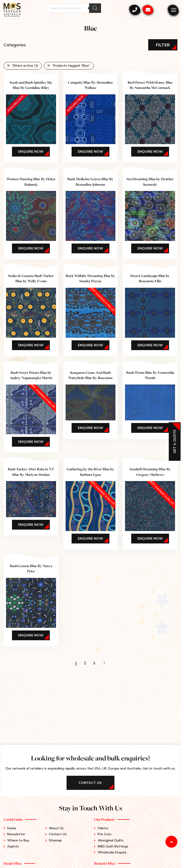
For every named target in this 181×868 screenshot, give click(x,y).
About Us (56, 828)
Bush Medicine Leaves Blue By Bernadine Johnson (90, 182)
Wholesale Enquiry (112, 852)
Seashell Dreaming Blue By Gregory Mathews (150, 472)
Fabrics (103, 828)
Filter (163, 45)
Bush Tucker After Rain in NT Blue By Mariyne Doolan (31, 472)
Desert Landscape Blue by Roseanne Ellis (150, 278)
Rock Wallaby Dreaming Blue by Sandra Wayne (90, 278)
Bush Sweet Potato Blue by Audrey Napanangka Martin (31, 375)
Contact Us (58, 834)
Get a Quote (175, 442)
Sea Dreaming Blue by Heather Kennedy (150, 182)
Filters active (25, 65)
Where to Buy (18, 840)
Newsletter (16, 834)
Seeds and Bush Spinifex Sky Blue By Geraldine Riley (31, 85)
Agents (13, 846)
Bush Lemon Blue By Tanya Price (31, 568)
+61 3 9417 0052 (135, 10)
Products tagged (72, 65)
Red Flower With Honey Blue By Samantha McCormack (150, 85)
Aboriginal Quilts (111, 840)
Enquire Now (31, 152)
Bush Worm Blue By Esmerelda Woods (150, 375)
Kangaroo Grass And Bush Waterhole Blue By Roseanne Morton (90, 378)
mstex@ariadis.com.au (148, 10)
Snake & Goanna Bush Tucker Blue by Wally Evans (31, 278)
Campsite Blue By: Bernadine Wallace (90, 85)
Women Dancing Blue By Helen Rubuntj (31, 182)
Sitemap (55, 840)
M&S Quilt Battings (113, 846)
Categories (15, 45)
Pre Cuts (105, 834)
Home (12, 828)
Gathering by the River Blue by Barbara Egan (90, 472)
